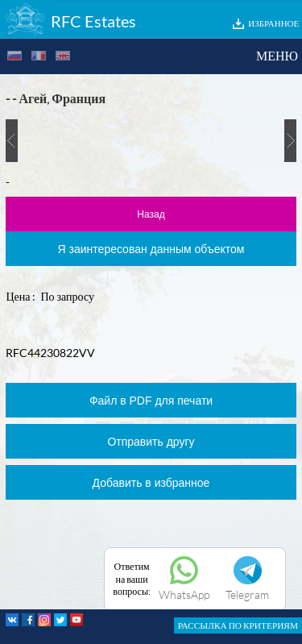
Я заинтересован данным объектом (151, 249)
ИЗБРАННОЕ (273, 23)
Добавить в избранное (151, 483)
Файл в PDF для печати (151, 401)
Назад (151, 214)
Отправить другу (151, 442)
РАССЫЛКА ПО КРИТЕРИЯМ (238, 625)
